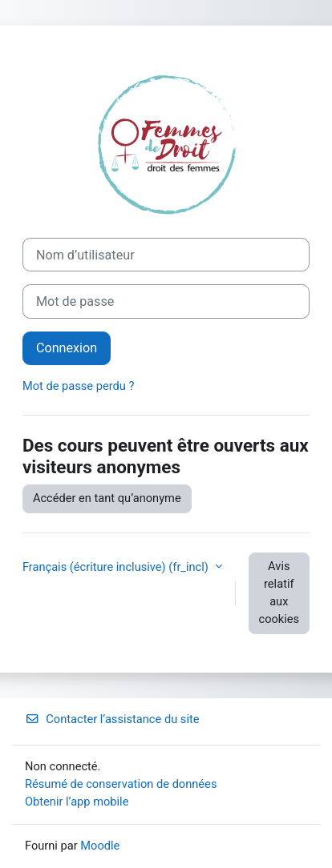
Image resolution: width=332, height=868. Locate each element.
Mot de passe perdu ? (78, 386)
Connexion (67, 348)
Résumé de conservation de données (121, 784)
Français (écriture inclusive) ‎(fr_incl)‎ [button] (117, 567)
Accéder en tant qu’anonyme (107, 498)
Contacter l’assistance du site (112, 719)
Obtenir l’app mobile (77, 802)
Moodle (100, 846)
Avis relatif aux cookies (279, 593)
